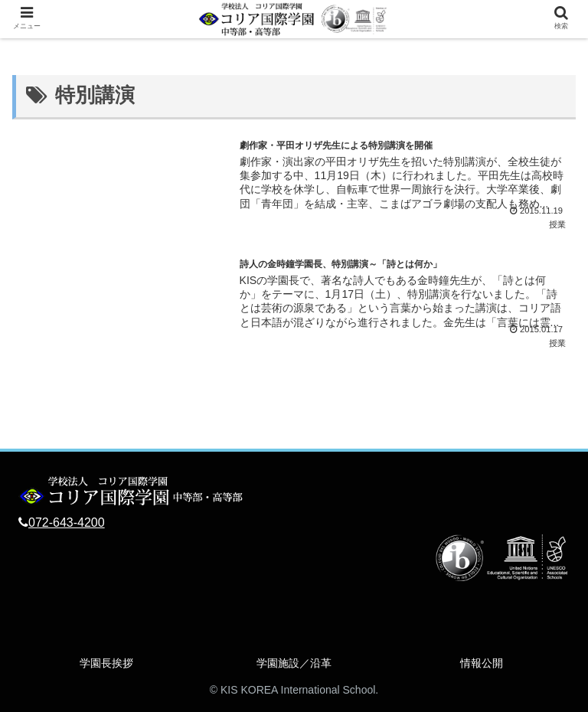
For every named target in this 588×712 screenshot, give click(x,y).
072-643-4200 (67, 523)
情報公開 (482, 663)
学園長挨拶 (106, 663)
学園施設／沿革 (294, 663)
